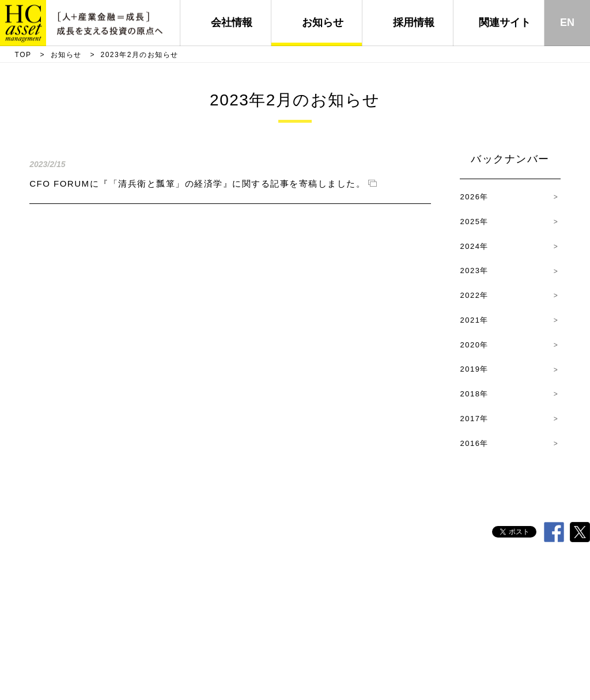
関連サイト (505, 22)
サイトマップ (553, 588)
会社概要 (68, 588)
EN (567, 22)
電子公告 (495, 588)
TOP (23, 55)
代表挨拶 (119, 588)
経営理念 (269, 588)
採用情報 (414, 22)
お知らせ (323, 22)
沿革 (225, 588)
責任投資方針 (327, 588)
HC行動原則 (175, 588)
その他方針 (440, 588)
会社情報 (232, 22)
